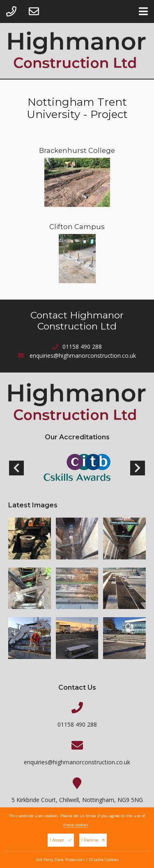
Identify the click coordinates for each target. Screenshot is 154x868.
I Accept (61, 842)
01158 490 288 (82, 347)
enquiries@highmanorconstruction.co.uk (83, 356)
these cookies (76, 827)
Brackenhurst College (77, 150)
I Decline (93, 842)
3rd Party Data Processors (60, 862)
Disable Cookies (104, 862)
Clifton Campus (77, 227)
